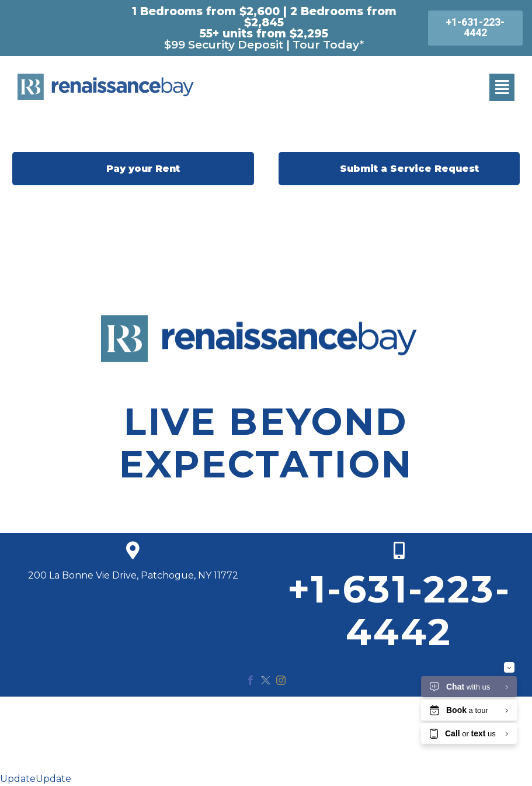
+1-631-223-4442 (399, 610)
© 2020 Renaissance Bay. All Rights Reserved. (266, 711)
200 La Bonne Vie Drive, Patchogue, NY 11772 (133, 575)
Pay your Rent (133, 169)
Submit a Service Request (399, 169)
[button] (502, 87)
